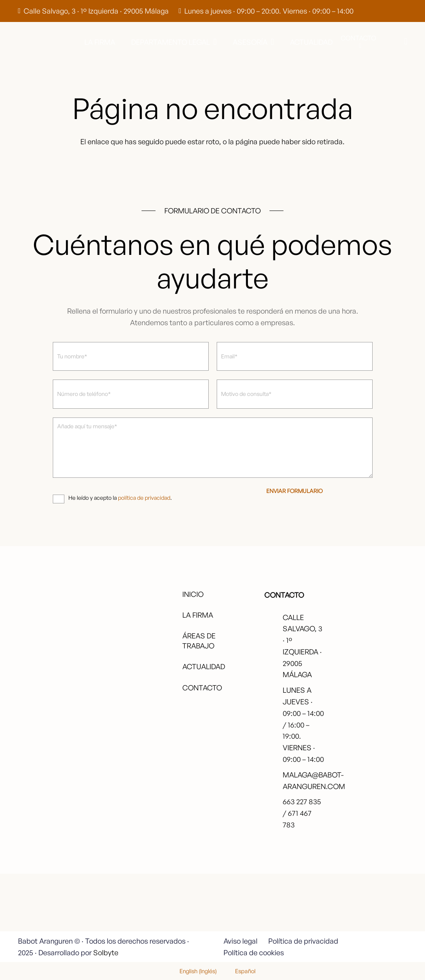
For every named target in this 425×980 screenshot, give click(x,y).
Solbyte (106, 952)
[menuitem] (193, 971)
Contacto (202, 688)
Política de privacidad (303, 941)
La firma (198, 615)
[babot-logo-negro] (48, 42)
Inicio (193, 594)
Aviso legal (240, 941)
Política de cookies (254, 952)
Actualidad (204, 666)
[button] (213, 42)
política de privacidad (144, 498)
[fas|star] (379, 903)
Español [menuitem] (245, 971)
